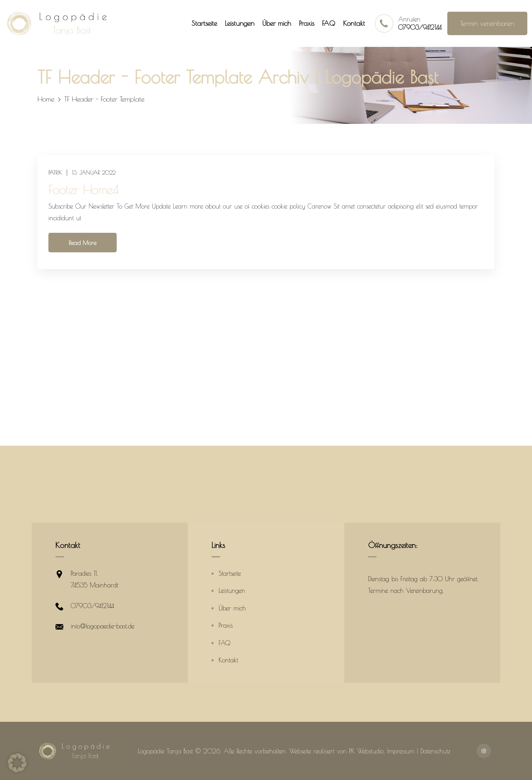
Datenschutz (435, 751)
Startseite (204, 23)
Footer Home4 (84, 189)
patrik (55, 173)
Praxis (307, 23)
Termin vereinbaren (487, 23)
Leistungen (240, 23)
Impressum (401, 751)
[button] (17, 763)
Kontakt (354, 23)
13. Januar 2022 (94, 173)
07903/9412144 (420, 27)
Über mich (277, 23)
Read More (83, 243)
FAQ (329, 23)
